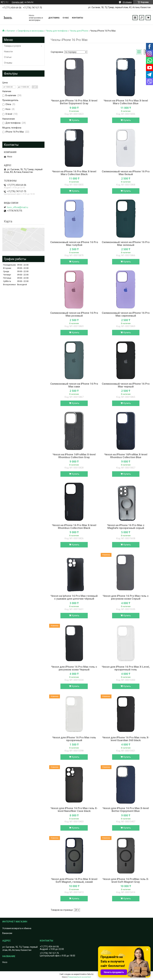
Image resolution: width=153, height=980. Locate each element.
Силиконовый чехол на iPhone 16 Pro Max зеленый (126, 244)
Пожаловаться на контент (79, 977)
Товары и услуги (12, 46)
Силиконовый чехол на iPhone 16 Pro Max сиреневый (126, 314)
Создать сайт (18, 2)
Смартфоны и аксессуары (31, 31)
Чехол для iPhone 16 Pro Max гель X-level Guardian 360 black (126, 739)
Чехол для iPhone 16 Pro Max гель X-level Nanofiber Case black (74, 810)
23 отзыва (127, 2)
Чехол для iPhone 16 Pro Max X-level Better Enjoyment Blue (126, 810)
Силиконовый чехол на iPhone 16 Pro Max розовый (74, 314)
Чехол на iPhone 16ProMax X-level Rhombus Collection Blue (126, 456)
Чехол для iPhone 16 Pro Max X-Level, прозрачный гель (126, 668)
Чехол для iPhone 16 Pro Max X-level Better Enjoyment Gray (74, 102)
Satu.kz (90, 974)
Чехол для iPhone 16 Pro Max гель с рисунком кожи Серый (126, 597)
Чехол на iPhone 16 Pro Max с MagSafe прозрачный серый (126, 527)
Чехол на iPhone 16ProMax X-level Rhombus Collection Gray (74, 456)
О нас (66, 18)
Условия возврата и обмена (17, 928)
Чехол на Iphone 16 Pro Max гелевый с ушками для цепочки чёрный (74, 597)
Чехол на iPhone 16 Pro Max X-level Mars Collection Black (74, 173)
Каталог (11, 31)
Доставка (54, 18)
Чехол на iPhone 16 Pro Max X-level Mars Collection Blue (126, 102)
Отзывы (8, 63)
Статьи (8, 57)
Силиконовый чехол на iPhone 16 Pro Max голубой (74, 244)
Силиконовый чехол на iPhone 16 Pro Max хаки (74, 385)
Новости (8, 52)
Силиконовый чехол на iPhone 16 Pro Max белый (126, 173)
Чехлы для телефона (57, 31)
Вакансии (7, 933)
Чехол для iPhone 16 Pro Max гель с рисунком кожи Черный (74, 668)
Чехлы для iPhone (79, 31)
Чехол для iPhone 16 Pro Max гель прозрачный (74, 739)
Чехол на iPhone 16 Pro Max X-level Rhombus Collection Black (74, 527)
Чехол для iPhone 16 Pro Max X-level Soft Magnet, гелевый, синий (74, 880)
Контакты (78, 18)
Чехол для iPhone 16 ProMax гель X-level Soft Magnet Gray (126, 880)
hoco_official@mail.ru (17, 207)
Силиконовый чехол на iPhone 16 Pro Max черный (126, 385)
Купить (76, 120)
